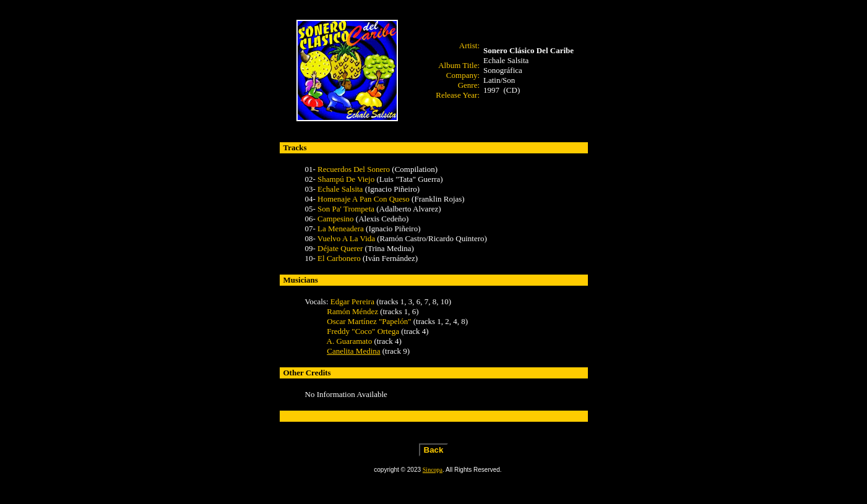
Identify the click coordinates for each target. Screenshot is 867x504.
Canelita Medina (353, 351)
